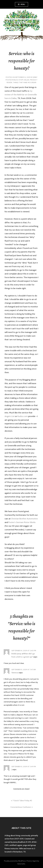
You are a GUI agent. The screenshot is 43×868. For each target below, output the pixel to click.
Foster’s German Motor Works (22, 522)
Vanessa (15, 673)
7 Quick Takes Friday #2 (22, 801)
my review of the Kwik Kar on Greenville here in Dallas (21, 95)
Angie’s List (10, 416)
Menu (23, 4)
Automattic (21, 864)
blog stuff (19, 80)
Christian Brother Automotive (24, 519)
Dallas (26, 80)
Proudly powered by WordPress (15, 861)
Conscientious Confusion (21, 807)
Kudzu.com (23, 416)
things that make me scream (25, 82)
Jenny (35, 77)
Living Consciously (21, 25)
